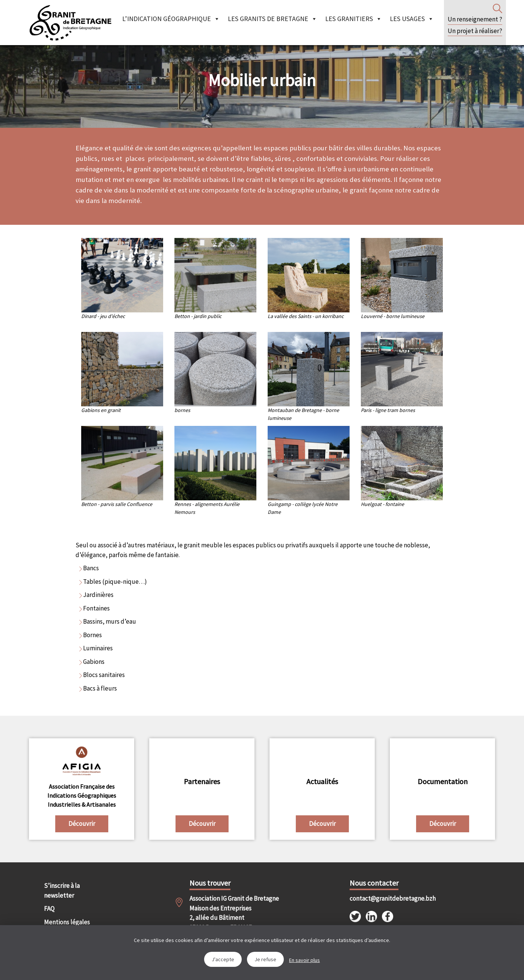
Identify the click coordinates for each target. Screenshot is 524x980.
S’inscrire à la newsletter (62, 891)
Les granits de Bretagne (273, 19)
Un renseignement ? (475, 19)
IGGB (70, 23)
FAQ (49, 909)
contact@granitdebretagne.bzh (386, 898)
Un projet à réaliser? (475, 31)
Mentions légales (67, 922)
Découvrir (82, 824)
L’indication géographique (171, 19)
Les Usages (412, 19)
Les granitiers (354, 19)
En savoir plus (304, 960)
